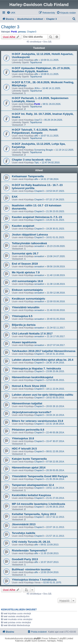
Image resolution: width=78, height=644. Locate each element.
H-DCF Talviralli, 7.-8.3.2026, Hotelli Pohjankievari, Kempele (35, 131)
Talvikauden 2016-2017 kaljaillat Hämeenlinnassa (44, 351)
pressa (22, 32)
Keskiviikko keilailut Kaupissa (31, 495)
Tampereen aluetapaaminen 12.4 (33, 485)
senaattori (39, 246)
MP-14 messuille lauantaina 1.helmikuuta (38, 504)
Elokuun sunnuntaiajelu (27, 290)
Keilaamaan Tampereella (28, 176)
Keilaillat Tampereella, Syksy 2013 (34, 514)
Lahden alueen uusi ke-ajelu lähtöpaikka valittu (43, 395)
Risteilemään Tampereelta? (30, 550)
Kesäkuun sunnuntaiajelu (28, 299)
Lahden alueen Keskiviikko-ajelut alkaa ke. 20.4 (43, 360)
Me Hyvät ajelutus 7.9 (26, 272)
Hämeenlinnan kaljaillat (27, 403)
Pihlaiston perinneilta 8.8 (28, 430)
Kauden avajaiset (23, 226)
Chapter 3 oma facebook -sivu (31, 160)
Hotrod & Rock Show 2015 (29, 386)
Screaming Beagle (44, 150)
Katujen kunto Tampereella (29, 459)
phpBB (37, 638)
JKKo (37, 88)
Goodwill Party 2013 (25, 559)
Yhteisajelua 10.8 (23, 438)
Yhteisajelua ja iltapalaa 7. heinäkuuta (36, 368)
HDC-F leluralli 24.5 (24, 449)
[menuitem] (11, 13)
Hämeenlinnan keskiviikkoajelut (33, 377)
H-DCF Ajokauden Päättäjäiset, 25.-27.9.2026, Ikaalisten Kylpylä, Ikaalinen (41, 70)
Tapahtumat (36, 62)
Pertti (14, 32)
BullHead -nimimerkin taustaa (31, 569)
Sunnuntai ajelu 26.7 (25, 253)
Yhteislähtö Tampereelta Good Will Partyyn (40, 476)
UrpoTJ (38, 120)
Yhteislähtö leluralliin (26, 307)
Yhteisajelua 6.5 (22, 316)
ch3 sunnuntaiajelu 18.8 (27, 281)
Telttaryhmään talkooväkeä (29, 243)
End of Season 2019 (25, 264)
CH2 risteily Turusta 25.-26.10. (31, 542)
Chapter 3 (10, 27)
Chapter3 (32, 32)
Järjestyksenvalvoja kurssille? (32, 412)
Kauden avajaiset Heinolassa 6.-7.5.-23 (37, 217)
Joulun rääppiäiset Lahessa (30, 235)
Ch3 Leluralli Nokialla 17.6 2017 (32, 334)
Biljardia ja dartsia (24, 325)
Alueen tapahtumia (24, 342)
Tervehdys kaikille (24, 533)
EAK (15, 197)
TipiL (37, 162)
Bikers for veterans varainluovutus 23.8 (37, 421)
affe (36, 60)
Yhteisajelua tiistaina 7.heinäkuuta (34, 580)
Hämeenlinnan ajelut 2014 (29, 468)
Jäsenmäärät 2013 (24, 524)
